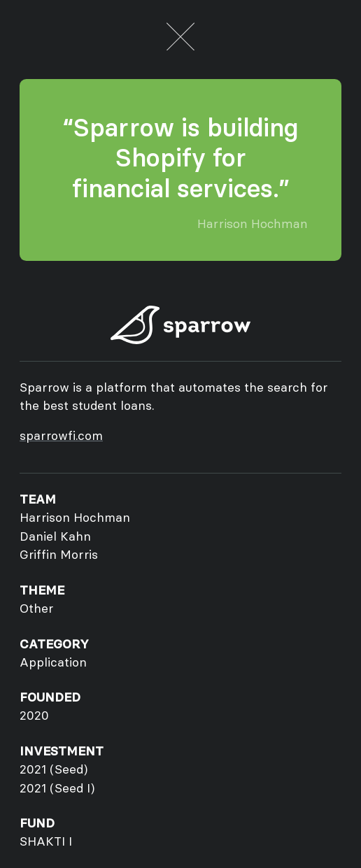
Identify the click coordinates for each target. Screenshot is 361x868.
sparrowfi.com (61, 436)
